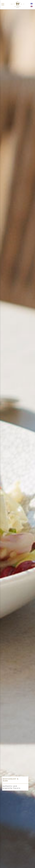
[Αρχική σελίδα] (18, 5)
